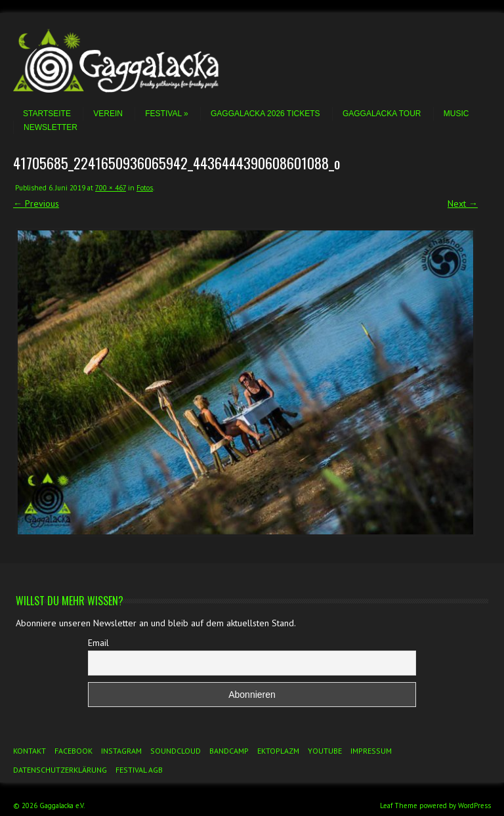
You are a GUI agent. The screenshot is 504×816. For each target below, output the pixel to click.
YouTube (325, 751)
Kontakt (30, 751)
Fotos (145, 188)
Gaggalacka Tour (382, 114)
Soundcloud (176, 751)
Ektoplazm (278, 751)
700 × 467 (111, 188)
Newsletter (51, 127)
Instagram (121, 751)
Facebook (73, 751)
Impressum (371, 751)
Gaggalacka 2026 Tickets (265, 114)
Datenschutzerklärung (60, 770)
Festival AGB (139, 770)
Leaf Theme (399, 805)
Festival (166, 114)
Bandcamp (229, 751)
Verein (108, 114)
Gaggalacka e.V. (62, 805)
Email (98, 643)
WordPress (474, 805)
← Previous (36, 204)
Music (456, 114)
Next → (463, 204)
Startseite (47, 114)
